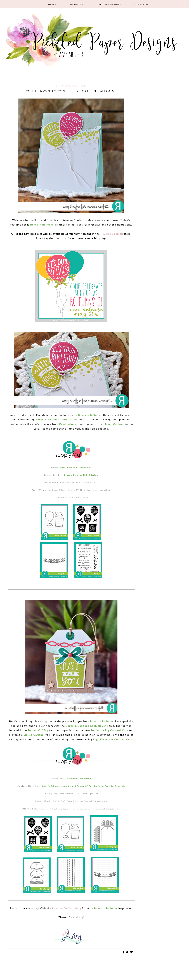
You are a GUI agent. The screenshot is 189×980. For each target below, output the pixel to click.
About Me (76, 4)
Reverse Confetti (112, 234)
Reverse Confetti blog (67, 908)
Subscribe (142, 4)
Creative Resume (109, 4)
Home (52, 4)
